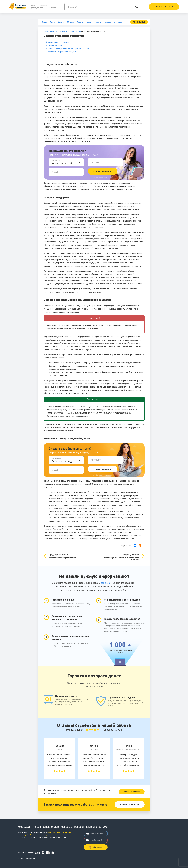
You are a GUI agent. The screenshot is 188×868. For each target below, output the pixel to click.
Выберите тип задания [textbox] (63, 461)
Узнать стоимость (103, 171)
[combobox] (66, 162)
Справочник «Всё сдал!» (54, 31)
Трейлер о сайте (95, 840)
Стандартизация (74, 31)
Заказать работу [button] (164, 7)
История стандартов (54, 45)
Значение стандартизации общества (61, 52)
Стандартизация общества (57, 42)
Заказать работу (132, 792)
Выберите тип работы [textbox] (63, 163)
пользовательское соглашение (59, 832)
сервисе (105, 583)
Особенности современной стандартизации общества (69, 48)
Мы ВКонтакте (94, 834)
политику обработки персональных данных (35, 835)
